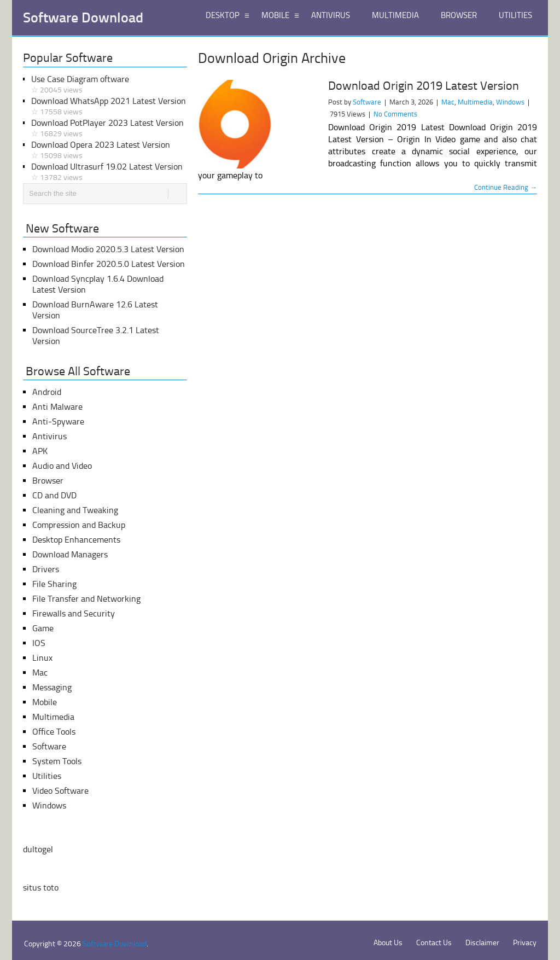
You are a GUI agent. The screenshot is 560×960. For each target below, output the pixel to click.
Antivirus (49, 436)
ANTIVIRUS (331, 15)
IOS (39, 643)
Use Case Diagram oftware (109, 85)
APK (40, 451)
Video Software (60, 791)
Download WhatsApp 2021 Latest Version (109, 107)
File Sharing (54, 584)
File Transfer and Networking (86, 599)
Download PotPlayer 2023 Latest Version (109, 129)
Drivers (46, 569)
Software (367, 102)
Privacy (525, 943)
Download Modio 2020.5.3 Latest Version (108, 249)
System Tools (57, 761)
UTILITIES (515, 15)
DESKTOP (223, 15)
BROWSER (459, 15)
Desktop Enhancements (76, 540)
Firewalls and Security (74, 613)
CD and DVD (54, 495)
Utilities (47, 776)
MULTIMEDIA (395, 15)
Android (47, 392)
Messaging (52, 687)
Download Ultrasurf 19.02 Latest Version (109, 172)
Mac (448, 102)
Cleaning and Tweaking (75, 510)
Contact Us (434, 943)
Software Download (83, 18)
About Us (388, 943)
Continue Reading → (506, 187)
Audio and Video (62, 466)
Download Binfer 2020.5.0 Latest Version (109, 264)
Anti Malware (57, 407)
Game (43, 628)
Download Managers (70, 554)
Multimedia (475, 102)
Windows (510, 102)
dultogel (38, 849)
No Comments (395, 114)
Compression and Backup (79, 525)
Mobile (45, 702)
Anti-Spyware (58, 421)
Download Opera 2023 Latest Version (109, 150)
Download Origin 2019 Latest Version (424, 86)
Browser (48, 481)
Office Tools (54, 732)
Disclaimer (482, 943)
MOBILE (275, 15)
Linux (42, 658)
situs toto (41, 888)
